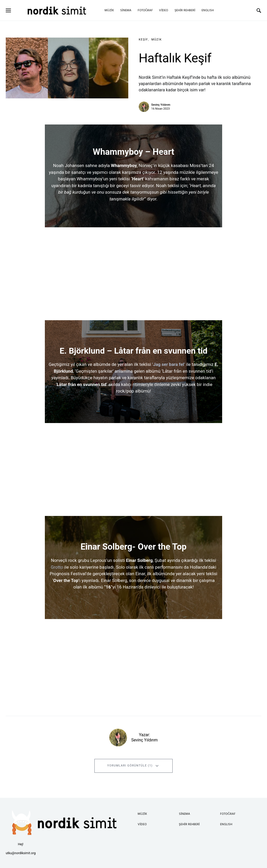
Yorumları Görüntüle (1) (130, 766)
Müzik (157, 40)
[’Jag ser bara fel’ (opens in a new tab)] (186, 364)
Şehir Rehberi (189, 824)
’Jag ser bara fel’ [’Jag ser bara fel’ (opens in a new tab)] (168, 364)
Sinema (184, 814)
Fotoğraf (228, 814)
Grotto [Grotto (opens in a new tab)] (57, 567)
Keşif (143, 40)
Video (142, 824)
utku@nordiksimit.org (21, 853)
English (226, 824)
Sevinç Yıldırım (161, 105)
